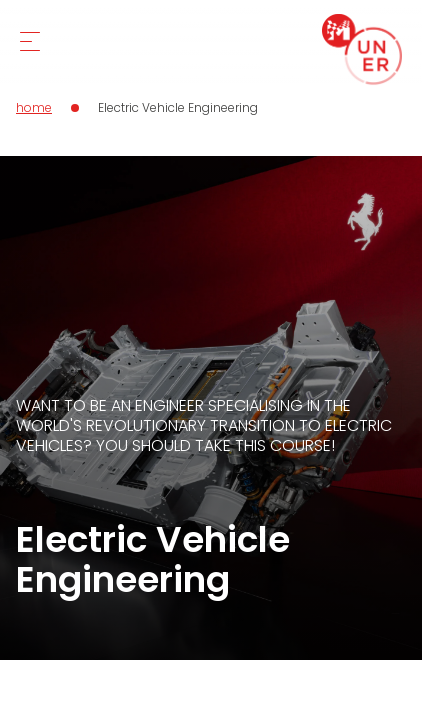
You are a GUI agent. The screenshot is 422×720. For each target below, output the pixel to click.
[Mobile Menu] (30, 41)
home (34, 107)
